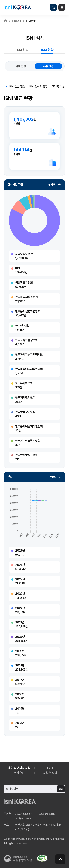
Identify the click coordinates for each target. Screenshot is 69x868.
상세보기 (53, 185)
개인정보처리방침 (19, 768)
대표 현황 (21, 66)
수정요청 (19, 773)
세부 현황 (48, 66)
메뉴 (62, 7)
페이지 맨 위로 (60, 859)
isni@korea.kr (23, 818)
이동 (61, 789)
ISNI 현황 (47, 50)
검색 (53, 7)
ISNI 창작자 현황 (38, 86)
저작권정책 (50, 773)
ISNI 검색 (22, 50)
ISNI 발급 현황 (17, 86)
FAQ (50, 768)
